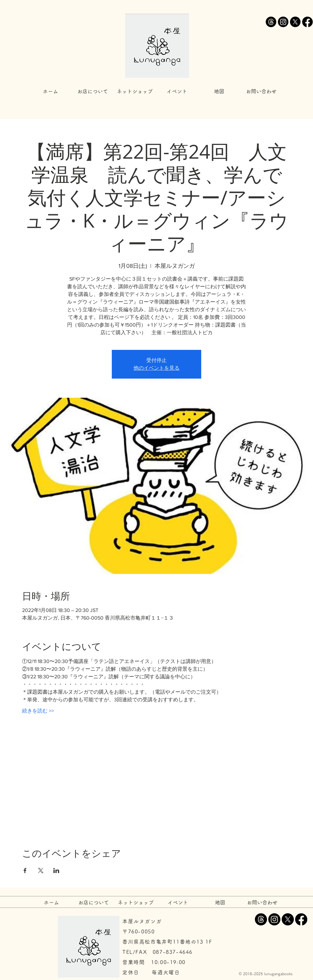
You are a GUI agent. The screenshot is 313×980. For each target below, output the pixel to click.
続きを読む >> (38, 711)
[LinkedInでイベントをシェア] (56, 871)
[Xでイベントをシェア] (41, 871)
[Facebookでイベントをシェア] (25, 871)
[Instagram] (283, 22)
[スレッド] (271, 22)
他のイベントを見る (156, 368)
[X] (295, 22)
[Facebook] (307, 22)
